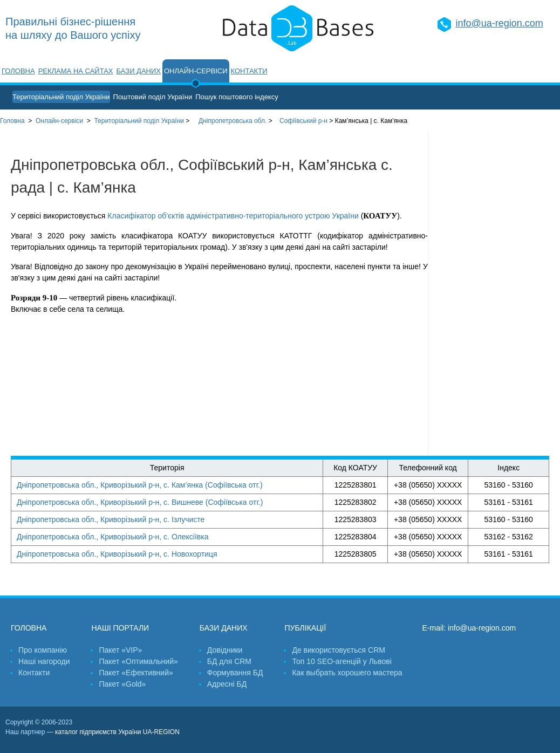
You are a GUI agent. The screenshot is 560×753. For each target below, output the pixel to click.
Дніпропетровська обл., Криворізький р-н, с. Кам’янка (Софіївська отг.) (140, 485)
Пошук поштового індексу (237, 97)
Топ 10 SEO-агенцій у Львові (342, 661)
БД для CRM (229, 661)
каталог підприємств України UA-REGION (117, 732)
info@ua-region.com (500, 23)
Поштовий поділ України (153, 97)
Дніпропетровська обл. (233, 121)
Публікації (305, 628)
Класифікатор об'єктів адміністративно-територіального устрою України (233, 216)
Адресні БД (227, 684)
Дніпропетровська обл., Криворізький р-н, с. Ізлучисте (111, 519)
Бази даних (139, 71)
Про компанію (43, 650)
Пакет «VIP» (120, 650)
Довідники (225, 650)
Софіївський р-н (303, 121)
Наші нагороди (44, 661)
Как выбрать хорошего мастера (347, 673)
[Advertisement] (494, 294)
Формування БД (235, 673)
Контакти (249, 71)
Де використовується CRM (338, 650)
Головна (18, 71)
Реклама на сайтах (76, 71)
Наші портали (120, 628)
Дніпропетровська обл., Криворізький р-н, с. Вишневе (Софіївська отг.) (140, 502)
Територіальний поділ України (61, 97)
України (139, 121)
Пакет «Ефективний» (136, 673)
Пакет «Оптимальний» (138, 661)
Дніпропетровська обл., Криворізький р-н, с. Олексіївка (113, 537)
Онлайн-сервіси (196, 71)
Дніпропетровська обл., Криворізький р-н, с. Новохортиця (117, 554)
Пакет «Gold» (122, 684)
